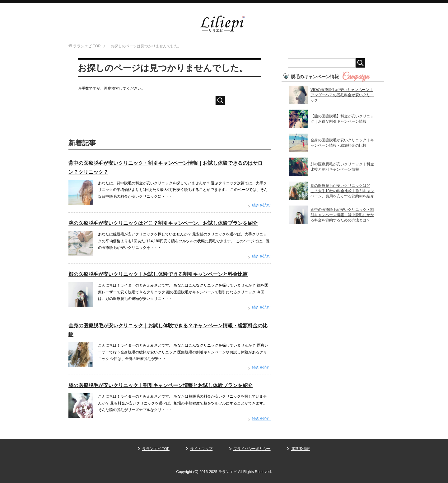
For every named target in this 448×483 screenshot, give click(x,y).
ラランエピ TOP (156, 449)
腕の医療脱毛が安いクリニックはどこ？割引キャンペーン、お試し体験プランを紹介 (163, 223)
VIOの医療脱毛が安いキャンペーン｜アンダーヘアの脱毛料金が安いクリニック (342, 95)
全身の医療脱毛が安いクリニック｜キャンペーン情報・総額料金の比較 (342, 143)
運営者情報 (301, 449)
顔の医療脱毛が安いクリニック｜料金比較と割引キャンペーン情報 (342, 167)
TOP (87, 46)
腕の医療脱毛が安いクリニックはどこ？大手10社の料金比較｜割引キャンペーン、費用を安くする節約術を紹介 (342, 191)
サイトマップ (201, 449)
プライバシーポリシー (252, 449)
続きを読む (261, 205)
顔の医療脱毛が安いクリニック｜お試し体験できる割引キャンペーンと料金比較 (158, 274)
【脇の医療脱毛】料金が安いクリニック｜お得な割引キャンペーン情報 (342, 119)
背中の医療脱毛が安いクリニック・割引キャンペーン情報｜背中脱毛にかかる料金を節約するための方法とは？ (342, 215)
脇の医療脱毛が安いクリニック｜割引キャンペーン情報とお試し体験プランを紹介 (161, 385)
